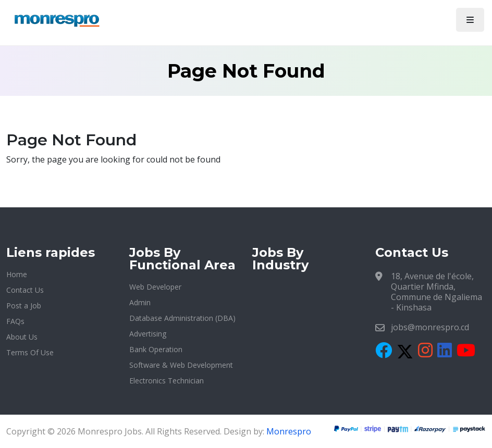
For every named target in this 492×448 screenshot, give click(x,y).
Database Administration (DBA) (182, 318)
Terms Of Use (30, 352)
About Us (22, 337)
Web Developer (155, 287)
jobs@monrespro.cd (430, 327)
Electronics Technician (167, 381)
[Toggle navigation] (470, 20)
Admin (140, 302)
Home (17, 274)
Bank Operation (156, 349)
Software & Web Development (181, 365)
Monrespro (289, 431)
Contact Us (25, 290)
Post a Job (24, 306)
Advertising (148, 334)
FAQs (15, 321)
